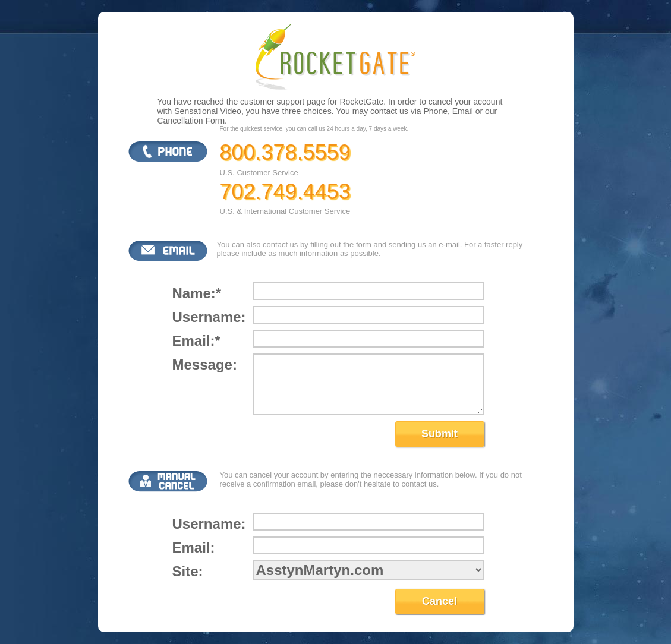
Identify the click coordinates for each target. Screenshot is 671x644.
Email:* (196, 341)
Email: (194, 547)
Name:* (197, 293)
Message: (205, 364)
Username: (208, 317)
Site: (188, 571)
